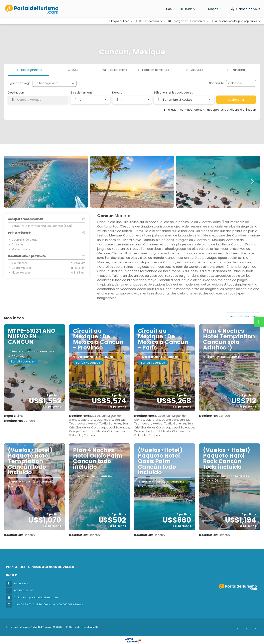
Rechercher (236, 100)
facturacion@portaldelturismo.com (36, 597)
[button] (12, 182)
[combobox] (238, 83)
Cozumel (16, 244)
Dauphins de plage (23, 240)
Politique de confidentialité (82, 627)
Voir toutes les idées (243, 316)
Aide (169, 9)
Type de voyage (19, 83)
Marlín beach (19, 249)
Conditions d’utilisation (240, 110)
